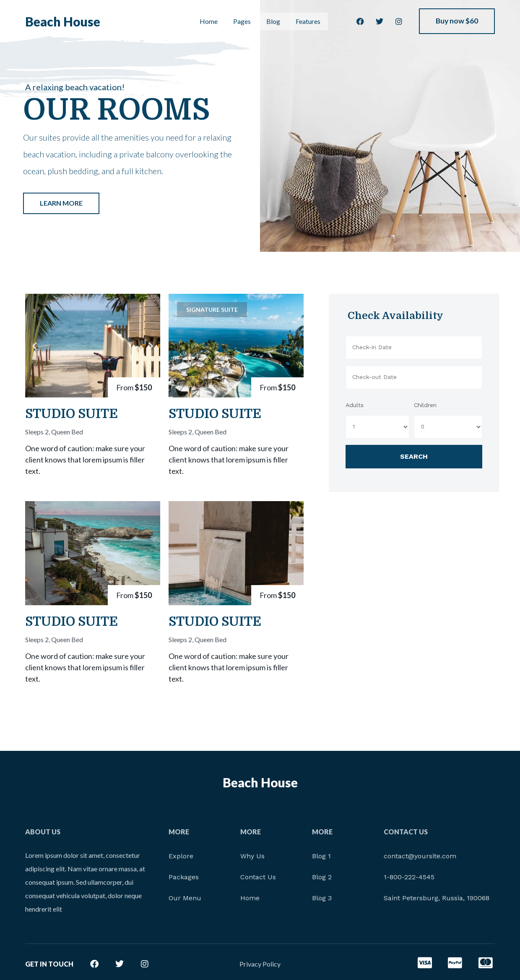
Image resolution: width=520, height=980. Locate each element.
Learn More (61, 203)
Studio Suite (71, 414)
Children (425, 405)
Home (207, 22)
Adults (355, 405)
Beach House (63, 22)
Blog (272, 22)
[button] (35, 346)
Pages (240, 22)
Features (308, 22)
